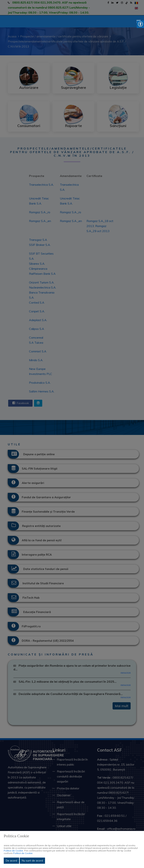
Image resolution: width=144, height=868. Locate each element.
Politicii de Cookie (13, 851)
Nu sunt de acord (32, 861)
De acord (11, 861)
